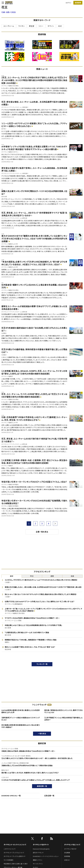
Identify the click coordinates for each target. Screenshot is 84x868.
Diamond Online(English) (41, 849)
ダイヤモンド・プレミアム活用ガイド (15, 856)
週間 (52, 576)
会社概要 (67, 853)
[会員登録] (78, 3)
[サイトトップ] (8, 3)
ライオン (21, 26)
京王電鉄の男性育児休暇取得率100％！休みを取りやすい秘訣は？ (21, 726)
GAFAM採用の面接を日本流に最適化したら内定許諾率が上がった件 (21, 711)
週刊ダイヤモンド (38, 853)
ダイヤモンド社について (72, 845)
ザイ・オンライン (38, 864)
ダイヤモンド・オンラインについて (15, 845)
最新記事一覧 (42, 786)
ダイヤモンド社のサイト (41, 845)
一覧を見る (42, 734)
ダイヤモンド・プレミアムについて (14, 853)
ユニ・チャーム (9, 26)
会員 (72, 576)
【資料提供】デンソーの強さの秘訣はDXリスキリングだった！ (21, 719)
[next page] (55, 524)
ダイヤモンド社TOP (70, 849)
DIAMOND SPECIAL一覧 (11, 796)
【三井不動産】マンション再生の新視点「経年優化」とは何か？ (63, 719)
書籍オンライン (38, 860)
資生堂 (32, 26)
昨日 (32, 576)
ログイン (68, 3)
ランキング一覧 (42, 664)
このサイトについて (10, 849)
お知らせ (67, 860)
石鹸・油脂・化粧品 (9, 12)
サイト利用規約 (9, 860)
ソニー (41, 26)
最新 (12, 576)
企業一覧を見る (42, 532)
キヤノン (51, 26)
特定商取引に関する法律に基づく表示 (16, 864)
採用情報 (67, 856)
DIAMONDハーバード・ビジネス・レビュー (46, 856)
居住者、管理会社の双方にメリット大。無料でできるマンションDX (63, 711)
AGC (60, 26)
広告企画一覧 (49, 796)
